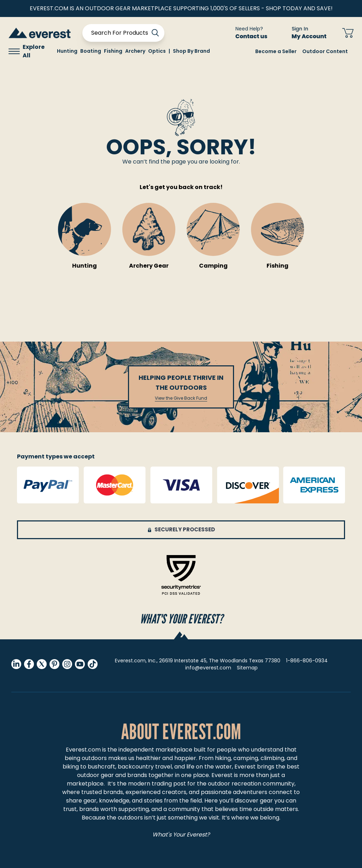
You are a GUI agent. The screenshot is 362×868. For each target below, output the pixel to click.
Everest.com (83, 750)
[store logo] (40, 33)
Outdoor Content (325, 51)
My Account (313, 36)
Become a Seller (276, 51)
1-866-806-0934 (307, 661)
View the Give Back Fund (181, 398)
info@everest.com (208, 668)
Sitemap (247, 668)
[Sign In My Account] (305, 33)
